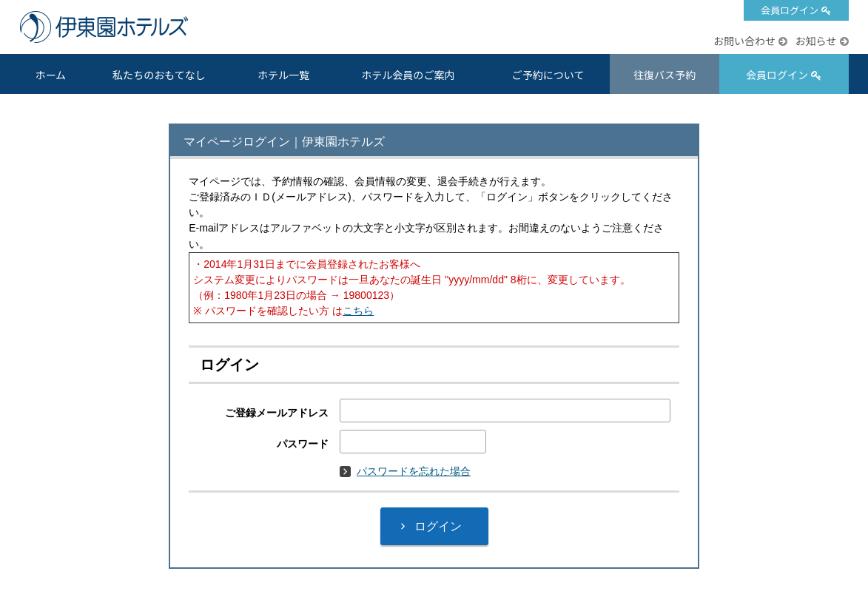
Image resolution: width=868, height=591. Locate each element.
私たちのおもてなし (159, 75)
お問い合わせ (744, 41)
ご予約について (548, 75)
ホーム (50, 75)
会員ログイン (790, 10)
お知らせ (815, 41)
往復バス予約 (665, 75)
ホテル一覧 (283, 75)
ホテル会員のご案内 (408, 75)
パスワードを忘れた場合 (405, 471)
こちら (358, 311)
